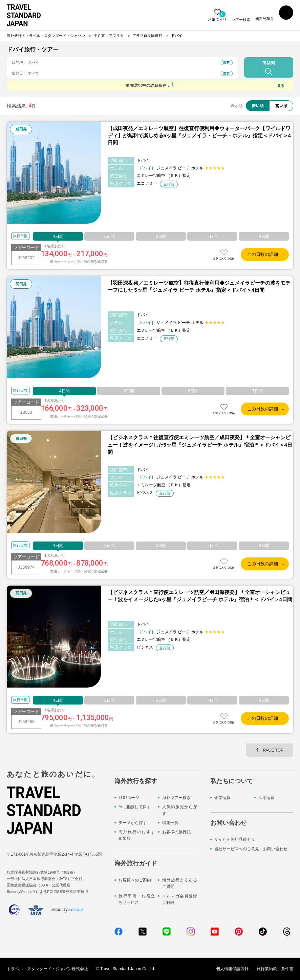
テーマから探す (133, 823)
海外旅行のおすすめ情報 (137, 835)
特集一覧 (170, 823)
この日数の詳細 (263, 254)
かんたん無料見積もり (235, 839)
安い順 (258, 106)
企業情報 (222, 798)
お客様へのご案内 (135, 880)
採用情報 (266, 798)
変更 (227, 63)
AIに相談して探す (135, 807)
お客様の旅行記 (176, 832)
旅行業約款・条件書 (275, 969)
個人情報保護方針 (232, 969)
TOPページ (129, 798)
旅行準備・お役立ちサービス (137, 899)
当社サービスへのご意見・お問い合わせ (251, 849)
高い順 (281, 106)
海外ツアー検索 (176, 798)
